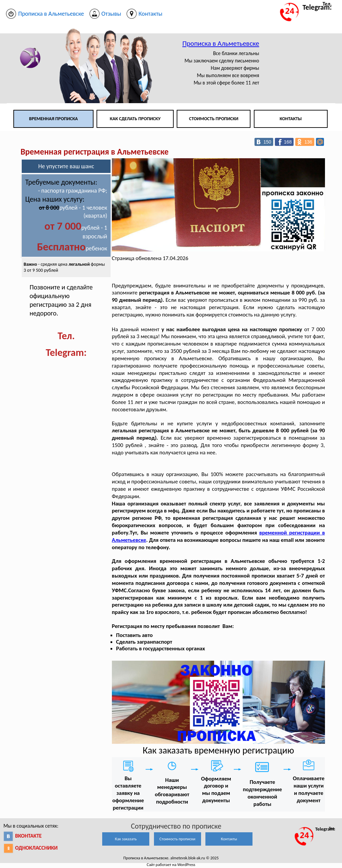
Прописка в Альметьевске (221, 43)
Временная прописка (53, 119)
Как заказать (126, 839)
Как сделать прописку (135, 119)
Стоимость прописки (214, 119)
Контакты (291, 119)
